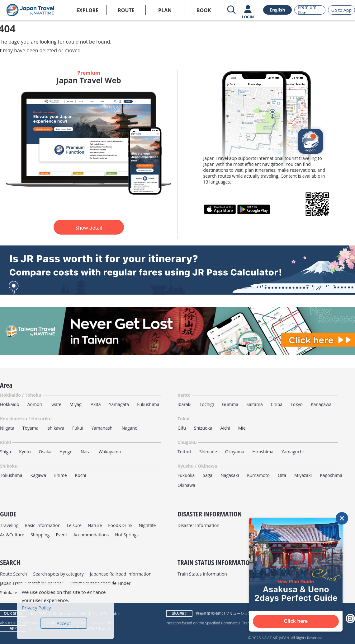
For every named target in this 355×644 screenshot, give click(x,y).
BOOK (204, 10)
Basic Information (43, 525)
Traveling (9, 525)
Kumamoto (258, 475)
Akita (96, 404)
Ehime (61, 475)
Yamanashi (102, 428)
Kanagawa (321, 404)
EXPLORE (87, 10)
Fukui (78, 428)
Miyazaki (303, 475)
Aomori (35, 404)
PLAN (165, 10)
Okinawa (186, 485)
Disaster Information (199, 525)
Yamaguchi (293, 452)
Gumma (230, 404)
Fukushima (148, 404)
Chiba (277, 404)
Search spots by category (58, 574)
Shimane (208, 452)
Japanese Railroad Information (121, 574)
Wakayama (110, 452)
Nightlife (147, 525)
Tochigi (207, 404)
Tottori (184, 452)
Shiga (5, 452)
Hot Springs (127, 535)
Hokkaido (10, 404)
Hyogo (66, 452)
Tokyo (297, 404)
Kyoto (25, 452)
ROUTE (126, 10)
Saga (208, 475)
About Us (8, 623)
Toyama (31, 428)
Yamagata (119, 404)
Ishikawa (55, 428)
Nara (86, 452)
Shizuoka (203, 428)
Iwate (56, 404)
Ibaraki (185, 404)
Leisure (74, 525)
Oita (282, 475)
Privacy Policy (36, 608)
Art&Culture (12, 535)
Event (61, 535)
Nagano (130, 428)
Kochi (81, 475)
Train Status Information (202, 574)
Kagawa (38, 475)
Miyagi (76, 404)
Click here (296, 621)
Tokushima (11, 475)
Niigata (7, 428)
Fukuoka (186, 475)
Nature (95, 525)
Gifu (182, 428)
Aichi (225, 428)
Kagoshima (331, 475)
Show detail (89, 228)
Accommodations (91, 535)
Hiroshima (263, 452)
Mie (242, 428)
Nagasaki (230, 475)
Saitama (255, 404)
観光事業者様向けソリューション (224, 613)
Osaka (45, 452)
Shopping (40, 535)
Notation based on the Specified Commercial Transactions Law (219, 623)
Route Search (13, 574)
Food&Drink (120, 525)
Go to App (341, 10)
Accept (64, 623)
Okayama (235, 452)
